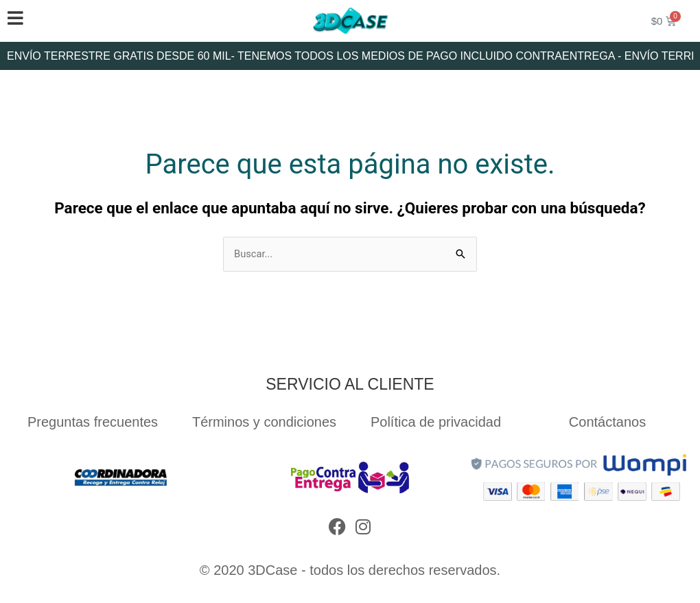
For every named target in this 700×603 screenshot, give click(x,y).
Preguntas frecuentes (93, 422)
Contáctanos (607, 422)
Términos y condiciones (264, 422)
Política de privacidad (436, 422)
